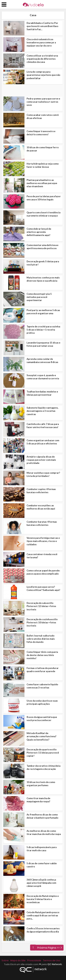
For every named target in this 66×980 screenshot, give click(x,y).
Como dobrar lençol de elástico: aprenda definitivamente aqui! (39, 232)
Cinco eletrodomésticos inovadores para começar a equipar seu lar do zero (41, 42)
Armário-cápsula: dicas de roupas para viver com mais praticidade (41, 460)
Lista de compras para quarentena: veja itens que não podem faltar (43, 75)
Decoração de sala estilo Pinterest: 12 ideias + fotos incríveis (41, 606)
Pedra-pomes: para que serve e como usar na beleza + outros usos (43, 102)
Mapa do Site (18, 960)
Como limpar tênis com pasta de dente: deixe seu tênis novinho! (42, 655)
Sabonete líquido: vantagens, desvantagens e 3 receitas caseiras (43, 411)
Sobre (5, 960)
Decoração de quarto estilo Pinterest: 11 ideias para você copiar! (43, 753)
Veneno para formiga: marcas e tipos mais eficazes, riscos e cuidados (43, 541)
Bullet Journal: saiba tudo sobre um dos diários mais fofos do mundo (41, 639)
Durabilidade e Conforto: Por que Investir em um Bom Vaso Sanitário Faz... (42, 26)
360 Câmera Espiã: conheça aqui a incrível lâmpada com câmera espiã (41, 883)
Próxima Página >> (48, 948)
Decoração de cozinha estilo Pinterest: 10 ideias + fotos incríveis (42, 622)
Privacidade (34, 960)
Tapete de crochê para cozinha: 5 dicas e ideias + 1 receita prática (43, 330)
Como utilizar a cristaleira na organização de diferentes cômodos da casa (42, 59)
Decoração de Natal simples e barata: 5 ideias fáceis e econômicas (43, 899)
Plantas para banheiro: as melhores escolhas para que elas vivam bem (42, 183)
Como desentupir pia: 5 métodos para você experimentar (39, 297)
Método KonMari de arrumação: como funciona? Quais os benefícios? (41, 736)
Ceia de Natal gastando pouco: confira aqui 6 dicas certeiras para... (43, 915)
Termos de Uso (52, 960)
